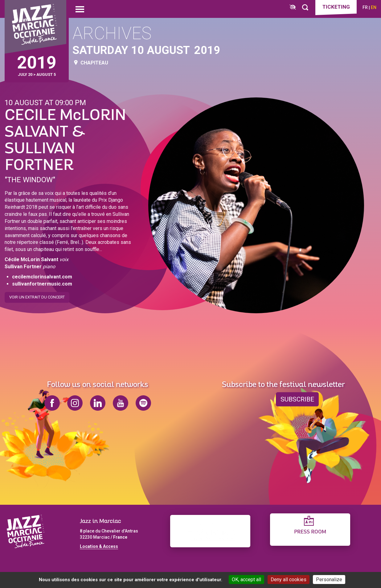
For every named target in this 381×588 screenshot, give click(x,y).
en (374, 7)
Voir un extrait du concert (37, 295)
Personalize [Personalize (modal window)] (329, 580)
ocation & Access (100, 546)
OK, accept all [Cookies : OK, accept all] (246, 580)
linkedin (98, 403)
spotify (143, 403)
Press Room (310, 532)
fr (365, 7)
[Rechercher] (305, 8)
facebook (52, 403)
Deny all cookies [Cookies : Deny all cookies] (289, 580)
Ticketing (336, 7)
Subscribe (297, 399)
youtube (121, 403)
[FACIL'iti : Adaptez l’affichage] (293, 8)
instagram (75, 403)
